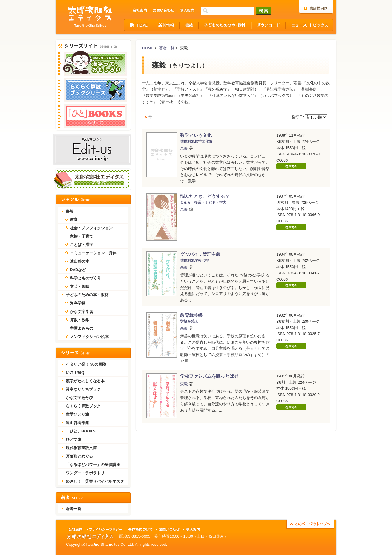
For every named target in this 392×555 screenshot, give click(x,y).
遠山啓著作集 (77, 423)
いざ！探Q (75, 373)
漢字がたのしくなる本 (85, 381)
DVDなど (78, 270)
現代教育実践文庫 (81, 448)
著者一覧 (167, 48)
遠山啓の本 (80, 261)
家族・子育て (82, 236)
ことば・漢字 (82, 245)
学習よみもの (82, 328)
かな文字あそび (79, 398)
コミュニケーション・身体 (93, 253)
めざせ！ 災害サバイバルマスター (97, 481)
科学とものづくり (85, 278)
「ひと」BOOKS (81, 431)
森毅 (184, 148)
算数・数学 (80, 320)
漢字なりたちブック (83, 389)
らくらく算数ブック (83, 406)
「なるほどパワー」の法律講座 (93, 465)
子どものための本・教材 (87, 295)
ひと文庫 (73, 439)
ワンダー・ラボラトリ (85, 473)
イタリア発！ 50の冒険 (86, 364)
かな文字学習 (82, 312)
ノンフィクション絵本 (89, 337)
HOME (148, 48)
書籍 (70, 211)
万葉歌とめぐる (79, 456)
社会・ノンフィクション (91, 228)
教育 (74, 220)
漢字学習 (78, 303)
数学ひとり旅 (77, 414)
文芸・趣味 (80, 286)
